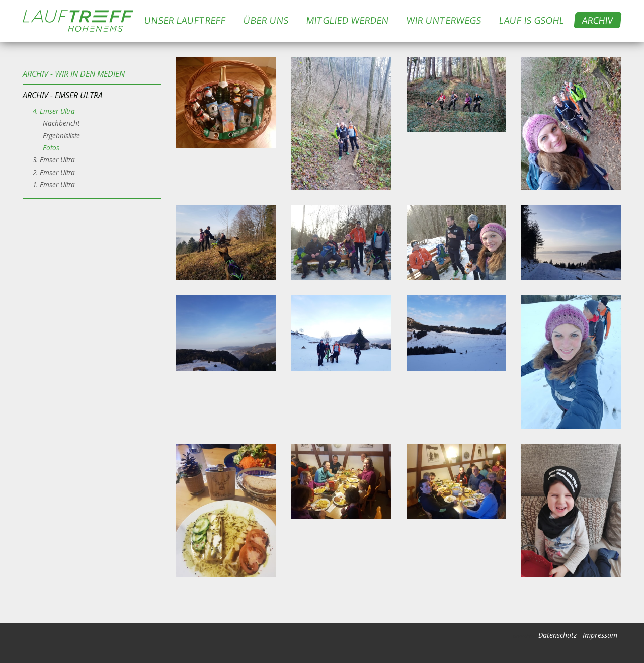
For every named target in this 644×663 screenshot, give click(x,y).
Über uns (266, 20)
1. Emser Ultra (54, 184)
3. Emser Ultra (54, 160)
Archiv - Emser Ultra (63, 95)
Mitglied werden (348, 20)
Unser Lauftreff (185, 20)
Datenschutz (557, 635)
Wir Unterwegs (444, 20)
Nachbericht (61, 123)
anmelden (525, 636)
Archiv (598, 20)
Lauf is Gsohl (532, 20)
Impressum (600, 635)
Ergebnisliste (61, 136)
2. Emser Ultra (54, 172)
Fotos (51, 148)
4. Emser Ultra (54, 111)
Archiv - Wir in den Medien (74, 74)
